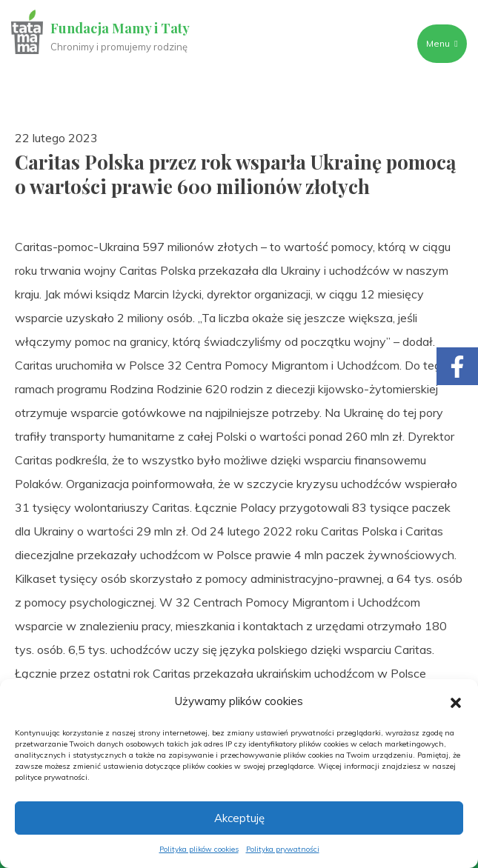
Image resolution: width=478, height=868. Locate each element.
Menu (442, 43)
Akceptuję (239, 818)
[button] (456, 701)
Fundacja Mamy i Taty (120, 28)
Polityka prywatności (283, 849)
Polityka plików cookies (199, 849)
